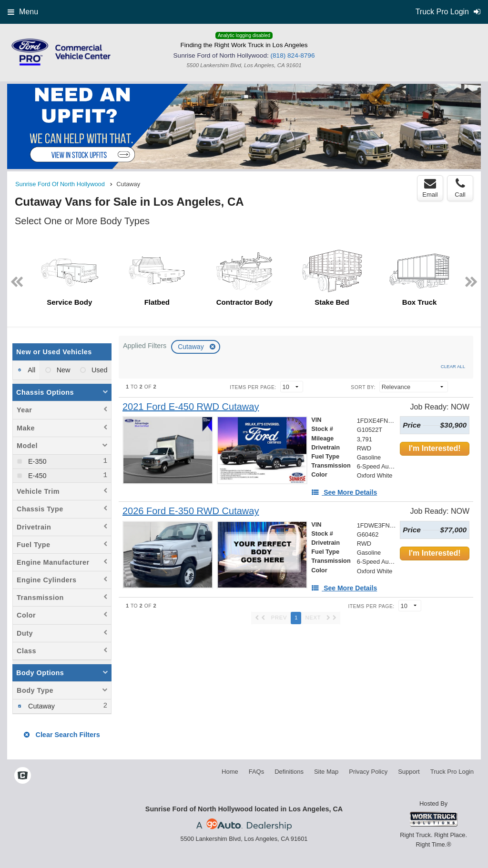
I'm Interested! (435, 448)
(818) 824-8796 (293, 55)
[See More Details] (344, 492)
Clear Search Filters (62, 735)
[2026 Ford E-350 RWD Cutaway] (191, 511)
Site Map (326, 772)
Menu (23, 12)
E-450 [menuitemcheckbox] (36, 476)
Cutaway (192, 347)
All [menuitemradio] (31, 370)
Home (230, 772)
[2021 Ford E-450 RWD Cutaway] (191, 407)
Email (430, 188)
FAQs (257, 772)
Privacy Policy (368, 772)
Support (409, 772)
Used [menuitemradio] (99, 370)
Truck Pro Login (452, 772)
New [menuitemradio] (63, 370)
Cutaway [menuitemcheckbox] (41, 706)
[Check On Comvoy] (23, 776)
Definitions (289, 772)
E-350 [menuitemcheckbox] (36, 461)
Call (460, 188)
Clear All (453, 366)
